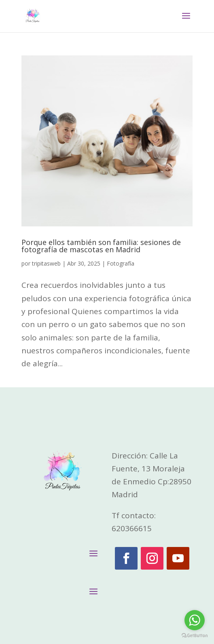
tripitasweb (46, 263)
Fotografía (121, 263)
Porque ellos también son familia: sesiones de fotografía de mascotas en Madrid (101, 246)
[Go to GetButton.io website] (195, 636)
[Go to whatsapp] (195, 620)
